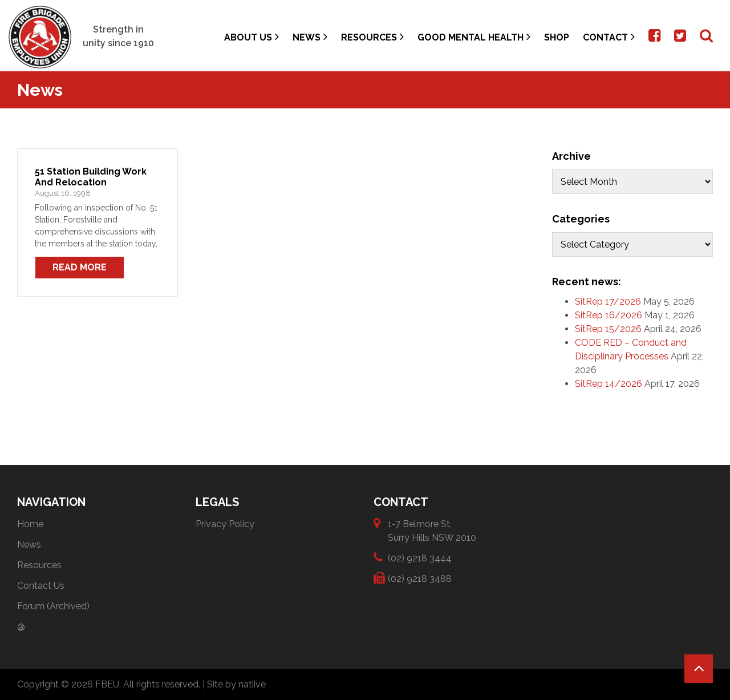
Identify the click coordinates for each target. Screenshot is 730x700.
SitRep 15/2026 (608, 329)
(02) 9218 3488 (420, 578)
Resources (372, 37)
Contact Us (41, 586)
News (310, 37)
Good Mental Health (474, 37)
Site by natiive (236, 684)
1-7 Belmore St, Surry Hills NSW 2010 (432, 530)
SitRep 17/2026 (608, 302)
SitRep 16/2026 (609, 315)
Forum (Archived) (53, 606)
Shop (557, 37)
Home (30, 524)
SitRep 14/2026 (609, 384)
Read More (80, 267)
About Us (252, 37)
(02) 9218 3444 (420, 558)
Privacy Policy (225, 524)
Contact (609, 37)
